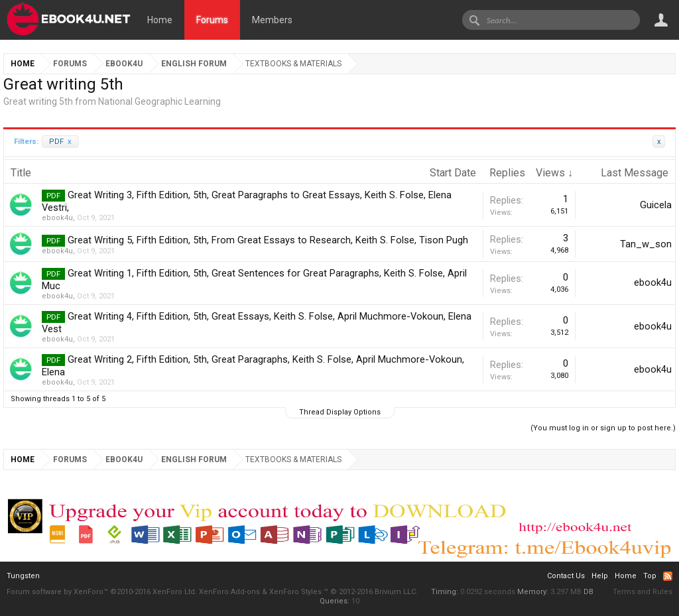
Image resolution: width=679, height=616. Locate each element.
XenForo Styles (295, 592)
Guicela (656, 205)
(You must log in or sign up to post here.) (603, 428)
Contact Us (566, 576)
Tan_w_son (646, 244)
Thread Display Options (340, 412)
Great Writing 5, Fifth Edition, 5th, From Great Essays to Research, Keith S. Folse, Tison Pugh (268, 240)
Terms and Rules (643, 592)
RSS (668, 576)
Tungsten (23, 576)
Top (650, 576)
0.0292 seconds (488, 592)
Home (160, 20)
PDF (60, 142)
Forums (212, 20)
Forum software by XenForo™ (102, 592)
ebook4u (57, 218)
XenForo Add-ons (229, 592)
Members (272, 20)
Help (600, 576)
